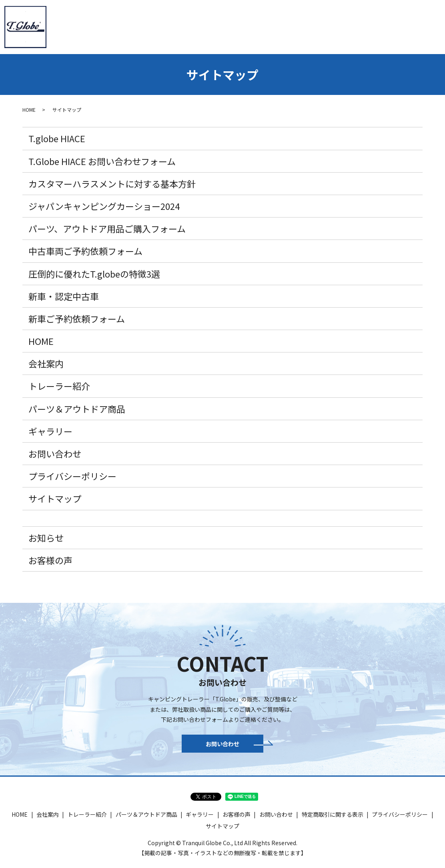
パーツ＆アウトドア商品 (315, 26)
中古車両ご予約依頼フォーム (85, 251)
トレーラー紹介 (141, 26)
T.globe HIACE (193, 26)
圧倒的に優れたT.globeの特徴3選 (94, 274)
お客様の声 (50, 560)
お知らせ (46, 538)
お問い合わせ (417, 26)
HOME (64, 26)
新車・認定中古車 (248, 26)
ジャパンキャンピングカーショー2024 (104, 206)
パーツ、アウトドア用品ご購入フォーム (107, 228)
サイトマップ (55, 498)
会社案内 (97, 26)
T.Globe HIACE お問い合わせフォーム (102, 161)
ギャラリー (373, 26)
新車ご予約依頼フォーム (77, 318)
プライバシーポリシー (72, 476)
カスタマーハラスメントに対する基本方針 (112, 183)
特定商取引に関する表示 (333, 819)
